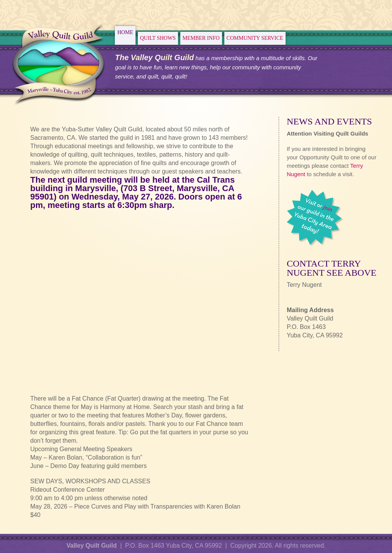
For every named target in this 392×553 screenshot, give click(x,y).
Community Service (255, 38)
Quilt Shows (158, 38)
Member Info (201, 38)
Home (125, 32)
